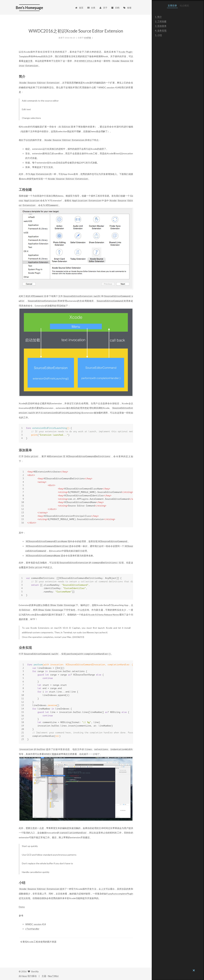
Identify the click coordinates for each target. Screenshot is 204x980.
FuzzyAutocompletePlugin (120, 894)
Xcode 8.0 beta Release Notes (104, 615)
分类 (91, 8)
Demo (22, 907)
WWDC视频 (50, 754)
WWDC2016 (85, 61)
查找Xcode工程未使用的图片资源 (38, 942)
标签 (127, 8)
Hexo (24, 976)
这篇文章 (28, 61)
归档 (115, 8)
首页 (79, 8)
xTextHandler (32, 929)
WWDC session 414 (109, 87)
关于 (103, 8)
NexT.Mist (53, 976)
